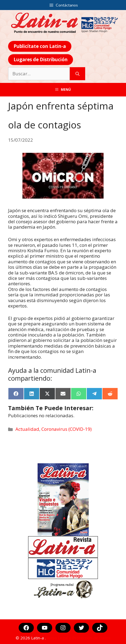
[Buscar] (77, 74)
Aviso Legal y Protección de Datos (79, 638)
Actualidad (27, 429)
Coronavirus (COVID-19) (67, 429)
